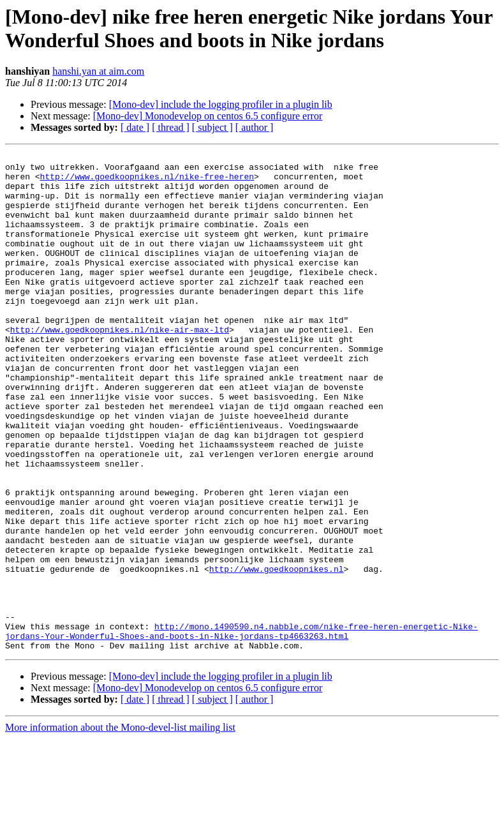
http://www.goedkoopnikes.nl (277, 653)
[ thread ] (171, 127)
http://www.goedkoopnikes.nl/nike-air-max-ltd (120, 366)
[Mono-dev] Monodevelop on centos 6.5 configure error (208, 116)
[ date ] (135, 127)
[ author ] (255, 127)
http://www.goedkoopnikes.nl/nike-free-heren (147, 182)
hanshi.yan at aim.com (98, 71)
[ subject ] (212, 127)
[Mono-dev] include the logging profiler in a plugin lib (221, 104)
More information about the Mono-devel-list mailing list (120, 827)
